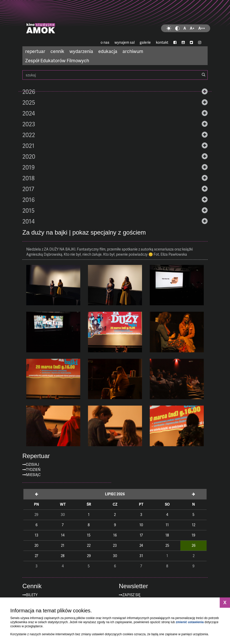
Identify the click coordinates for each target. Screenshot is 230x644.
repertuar (35, 51)
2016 (29, 200)
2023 (29, 124)
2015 (28, 210)
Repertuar (36, 456)
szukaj (115, 75)
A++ (202, 28)
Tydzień (33, 469)
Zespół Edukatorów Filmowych (57, 60)
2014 (29, 221)
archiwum (133, 51)
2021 (28, 146)
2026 (29, 92)
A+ (192, 28)
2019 (29, 167)
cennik (57, 51)
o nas (105, 42)
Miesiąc (33, 475)
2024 (29, 113)
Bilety (32, 595)
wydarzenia (81, 51)
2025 (29, 102)
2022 (29, 135)
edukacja (108, 51)
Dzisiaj (33, 464)
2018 (28, 178)
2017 (28, 189)
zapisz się (131, 595)
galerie (145, 42)
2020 (29, 156)
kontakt (162, 42)
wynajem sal (125, 42)
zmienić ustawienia (190, 622)
